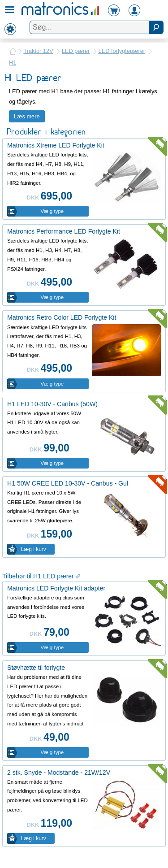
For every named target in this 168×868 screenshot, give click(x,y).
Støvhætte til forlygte (36, 668)
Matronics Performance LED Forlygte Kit (64, 231)
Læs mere (27, 116)
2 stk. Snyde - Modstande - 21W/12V (59, 773)
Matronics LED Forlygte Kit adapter (56, 588)
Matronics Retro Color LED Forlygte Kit (62, 317)
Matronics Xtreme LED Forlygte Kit (56, 145)
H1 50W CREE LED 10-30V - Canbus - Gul (68, 483)
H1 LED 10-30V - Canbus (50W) (52, 404)
